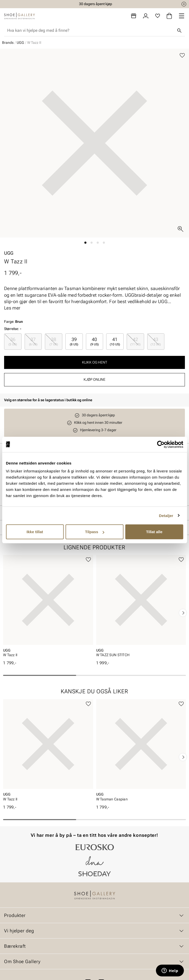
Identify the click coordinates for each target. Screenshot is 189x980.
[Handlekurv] (169, 16)
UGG (20, 43)
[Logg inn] (146, 16)
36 (13, 341)
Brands (8, 43)
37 (33, 341)
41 (115, 341)
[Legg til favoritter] (182, 55)
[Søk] (179, 30)
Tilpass (95, 532)
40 (94, 341)
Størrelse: (12, 329)
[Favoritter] (158, 16)
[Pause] (184, 4)
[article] (48, 608)
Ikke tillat (35, 532)
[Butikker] (134, 16)
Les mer (12, 308)
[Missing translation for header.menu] (182, 16)
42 (135, 341)
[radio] (13, 341)
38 (54, 341)
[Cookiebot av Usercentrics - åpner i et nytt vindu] (161, 444)
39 (74, 341)
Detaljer (166, 515)
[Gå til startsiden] (19, 16)
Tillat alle (154, 532)
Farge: (13, 322)
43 (156, 341)
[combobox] (90, 30)
